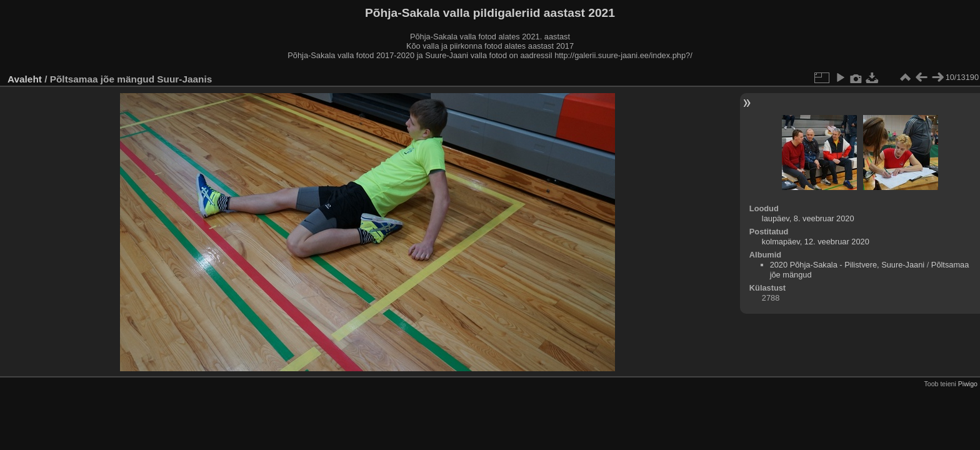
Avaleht (25, 79)
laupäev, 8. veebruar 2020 (808, 218)
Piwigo (968, 384)
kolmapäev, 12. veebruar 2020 (816, 242)
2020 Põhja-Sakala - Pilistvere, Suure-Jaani (847, 265)
